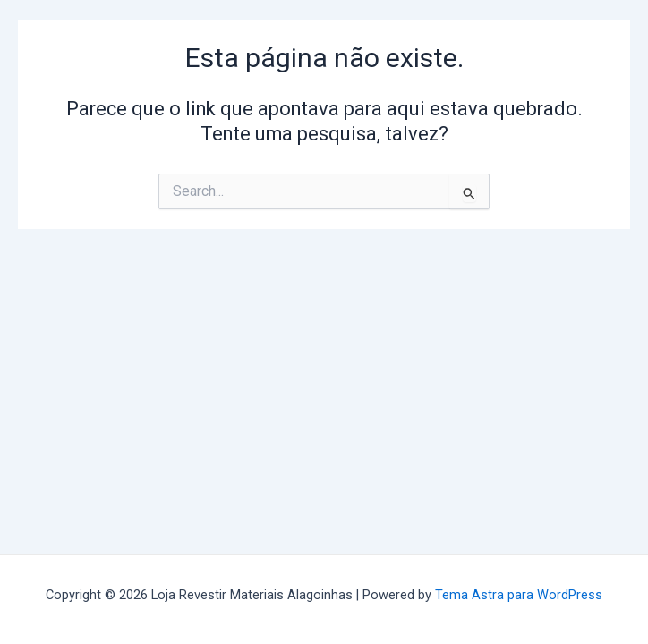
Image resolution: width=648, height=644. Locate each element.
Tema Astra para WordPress (519, 595)
